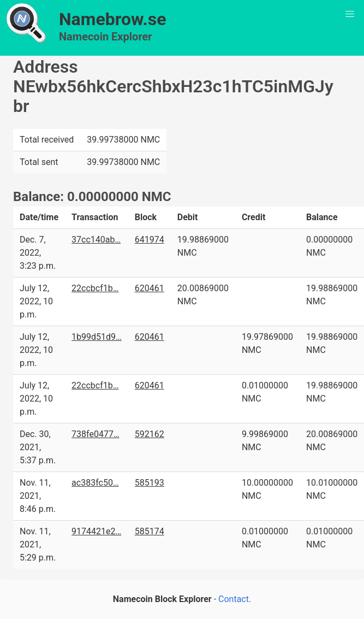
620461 (150, 288)
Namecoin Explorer (106, 37)
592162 (150, 434)
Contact (234, 599)
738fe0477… (96, 434)
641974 (150, 240)
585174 (150, 531)
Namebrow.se (113, 19)
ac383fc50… (95, 483)
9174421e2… (96, 531)
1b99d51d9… (97, 337)
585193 (150, 483)
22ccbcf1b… (95, 288)
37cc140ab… (96, 240)
